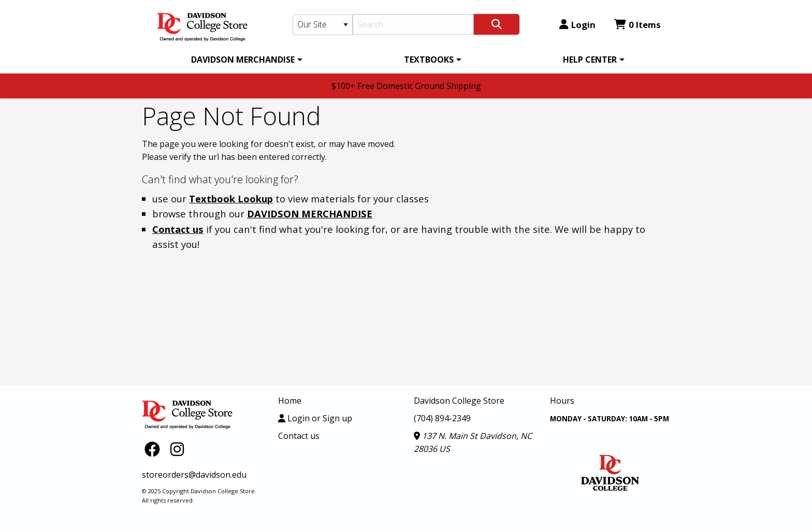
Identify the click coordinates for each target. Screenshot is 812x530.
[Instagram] (177, 448)
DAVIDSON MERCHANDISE (243, 60)
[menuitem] (245, 60)
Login (577, 25)
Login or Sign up (315, 418)
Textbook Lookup (231, 198)
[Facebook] (155, 448)
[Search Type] (323, 25)
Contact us (178, 229)
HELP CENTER (590, 60)
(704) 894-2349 (442, 418)
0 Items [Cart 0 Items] (637, 25)
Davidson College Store (459, 401)
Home (290, 401)
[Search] (414, 24)
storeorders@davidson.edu (194, 475)
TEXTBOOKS (429, 60)
